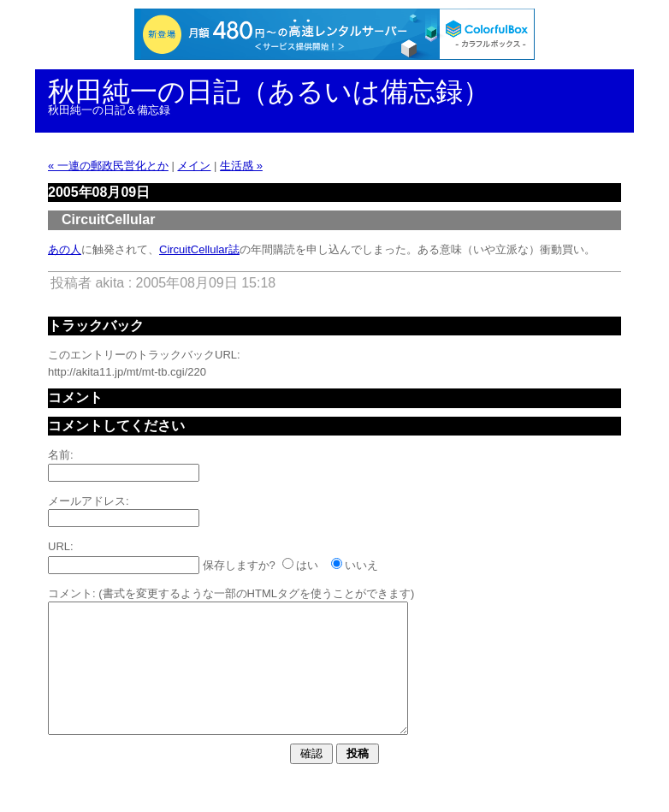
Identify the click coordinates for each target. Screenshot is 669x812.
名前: (61, 455)
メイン (194, 166)
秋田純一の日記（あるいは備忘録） (269, 92)
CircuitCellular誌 (199, 249)
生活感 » (241, 166)
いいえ (361, 565)
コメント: (72, 593)
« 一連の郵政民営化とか (108, 166)
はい (307, 565)
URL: (61, 546)
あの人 (65, 249)
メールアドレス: (89, 501)
